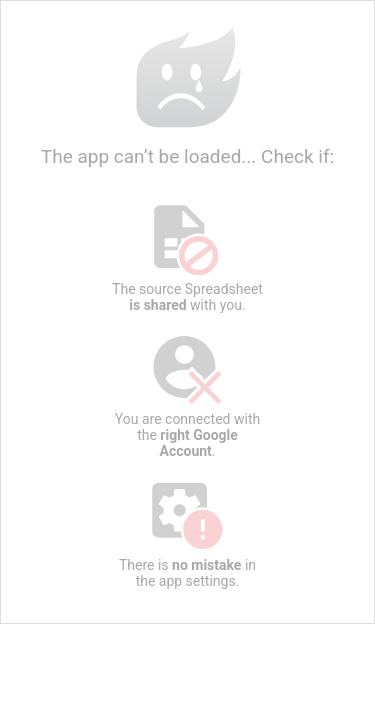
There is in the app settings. (188, 534)
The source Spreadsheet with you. (188, 258)
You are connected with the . (188, 396)
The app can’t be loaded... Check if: (187, 96)
